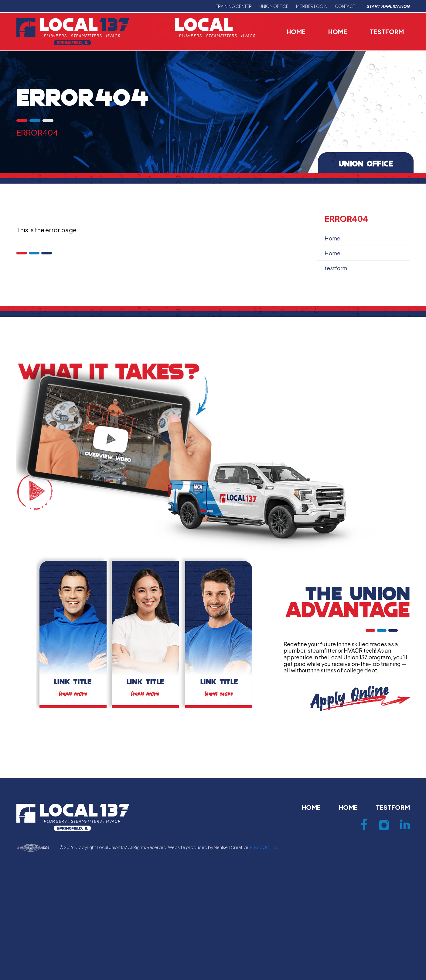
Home (296, 31)
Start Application (388, 6)
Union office (274, 6)
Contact (345, 6)
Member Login (312, 6)
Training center (234, 6)
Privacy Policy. (264, 847)
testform (387, 31)
